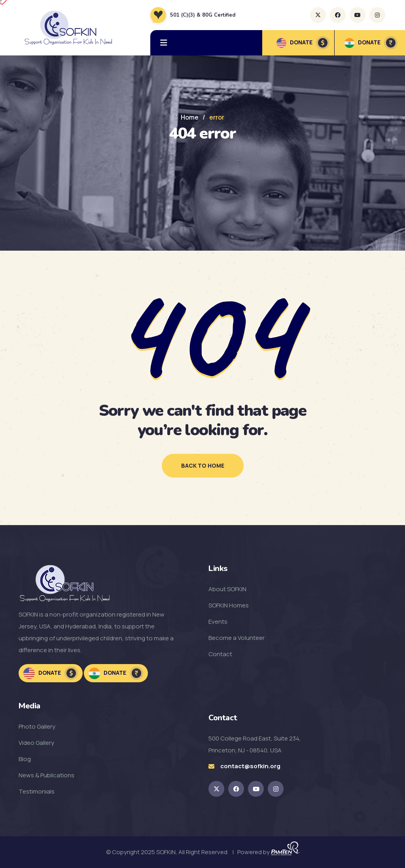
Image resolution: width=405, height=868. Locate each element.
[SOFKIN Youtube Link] (256, 789)
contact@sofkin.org (250, 766)
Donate (51, 673)
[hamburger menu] (164, 43)
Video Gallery (36, 743)
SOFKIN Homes (229, 605)
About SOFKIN (227, 589)
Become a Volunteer (237, 638)
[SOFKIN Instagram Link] (276, 789)
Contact (220, 654)
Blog (25, 759)
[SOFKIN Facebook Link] (236, 789)
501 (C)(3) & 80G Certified (203, 15)
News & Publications (46, 775)
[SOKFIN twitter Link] (216, 789)
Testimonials (37, 791)
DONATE (303, 43)
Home (190, 117)
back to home (203, 465)
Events (218, 621)
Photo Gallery (37, 726)
